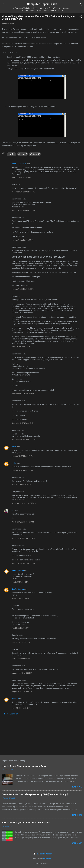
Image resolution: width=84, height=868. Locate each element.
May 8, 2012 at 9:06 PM (21, 599)
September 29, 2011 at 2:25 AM (24, 503)
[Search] (81, 5)
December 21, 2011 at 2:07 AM (23, 563)
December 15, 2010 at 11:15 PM (24, 440)
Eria (13, 510)
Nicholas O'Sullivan (19, 164)
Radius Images (47, 859)
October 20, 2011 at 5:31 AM (23, 522)
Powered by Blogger (42, 854)
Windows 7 (23, 154)
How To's (11, 154)
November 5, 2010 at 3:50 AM (23, 394)
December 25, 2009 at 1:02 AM (23, 210)
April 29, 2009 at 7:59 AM (21, 178)
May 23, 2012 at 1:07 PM (21, 628)
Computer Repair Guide (42, 4)
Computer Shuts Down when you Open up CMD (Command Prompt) (35, 794)
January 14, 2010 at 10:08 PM (23, 289)
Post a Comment (11, 714)
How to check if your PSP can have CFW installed (26, 822)
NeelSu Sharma (18, 570)
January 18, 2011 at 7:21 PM (23, 456)
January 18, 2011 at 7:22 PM (23, 470)
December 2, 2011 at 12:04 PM (23, 538)
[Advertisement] (42, 734)
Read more (77, 787)
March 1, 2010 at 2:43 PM (21, 347)
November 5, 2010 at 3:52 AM (23, 423)
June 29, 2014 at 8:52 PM (21, 708)
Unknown (15, 699)
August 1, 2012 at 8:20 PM (22, 673)
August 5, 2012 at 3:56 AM (22, 692)
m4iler (14, 447)
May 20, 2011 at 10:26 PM (21, 485)
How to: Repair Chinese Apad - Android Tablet (25, 766)
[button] (81, 17)
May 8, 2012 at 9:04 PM (21, 582)
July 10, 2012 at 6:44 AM (21, 659)
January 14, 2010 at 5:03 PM (23, 240)
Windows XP (35, 154)
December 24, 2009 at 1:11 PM (23, 192)
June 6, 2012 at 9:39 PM (21, 642)
